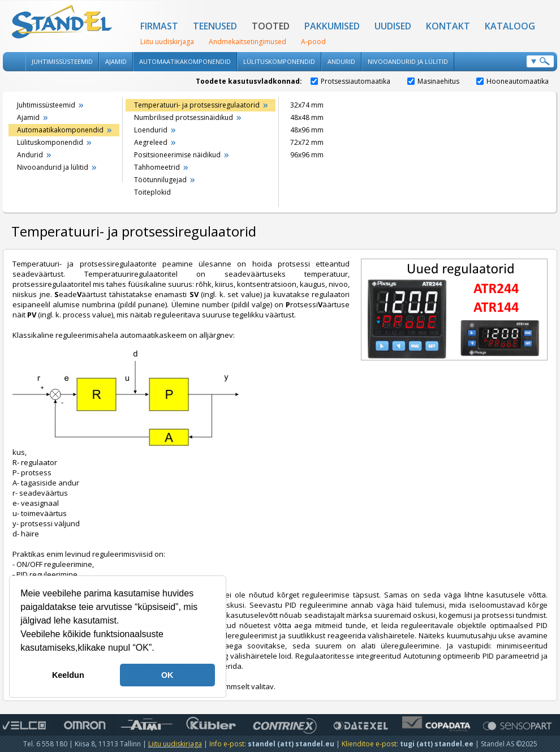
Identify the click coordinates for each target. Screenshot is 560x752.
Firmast (159, 26)
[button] (158, 649)
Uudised (393, 26)
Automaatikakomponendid (185, 61)
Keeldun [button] (68, 675)
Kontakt (448, 26)
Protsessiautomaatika (350, 81)
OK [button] (167, 675)
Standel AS (62, 23)
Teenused (215, 26)
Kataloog (510, 26)
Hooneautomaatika (512, 81)
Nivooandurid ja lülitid (408, 61)
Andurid (341, 61)
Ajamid (116, 61)
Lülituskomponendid (279, 61)
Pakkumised (332, 26)
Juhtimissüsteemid (62, 61)
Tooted (271, 26)
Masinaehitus (433, 81)
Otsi (540, 61)
